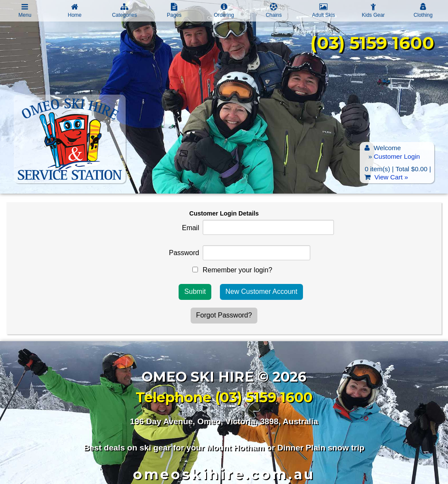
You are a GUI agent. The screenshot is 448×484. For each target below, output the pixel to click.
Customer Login (397, 156)
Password (184, 253)
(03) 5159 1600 (372, 43)
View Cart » (391, 177)
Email (191, 228)
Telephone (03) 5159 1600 (224, 397)
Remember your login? (238, 270)
